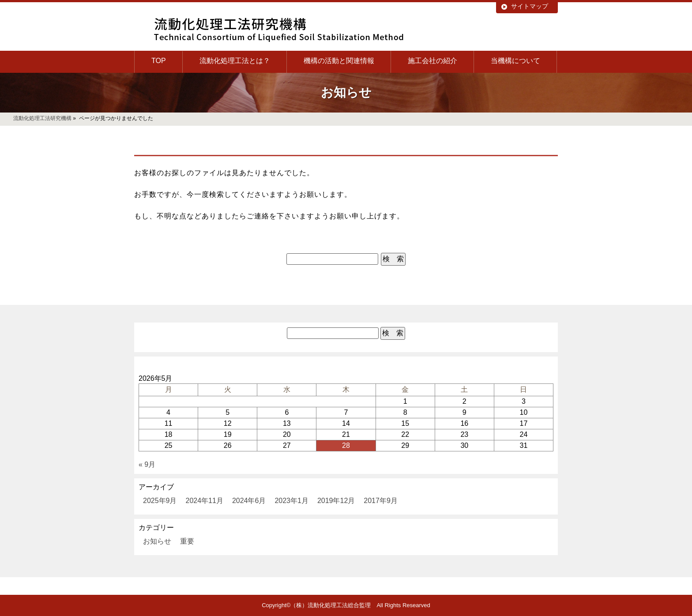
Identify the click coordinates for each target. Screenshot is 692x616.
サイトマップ (530, 6)
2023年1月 (291, 501)
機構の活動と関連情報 (339, 61)
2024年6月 (249, 501)
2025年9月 (160, 501)
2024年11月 (205, 501)
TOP (159, 61)
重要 (187, 541)
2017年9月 (381, 501)
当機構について (515, 61)
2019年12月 (336, 501)
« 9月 (147, 464)
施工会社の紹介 (432, 61)
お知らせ (157, 541)
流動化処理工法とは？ (235, 61)
